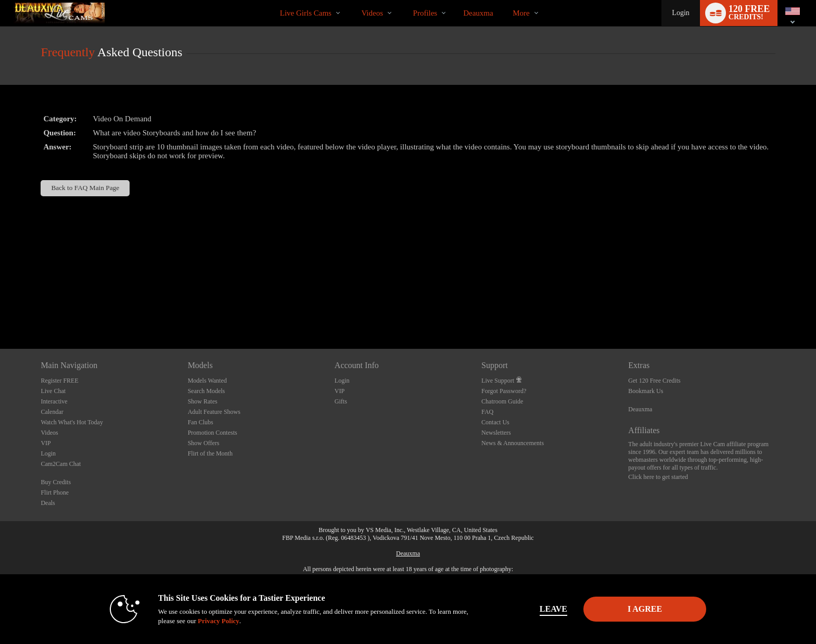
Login (680, 13)
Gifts (341, 401)
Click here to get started (658, 477)
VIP (46, 443)
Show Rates (203, 401)
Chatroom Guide (502, 401)
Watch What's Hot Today (72, 422)
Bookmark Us (646, 391)
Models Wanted (207, 381)
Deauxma (640, 409)
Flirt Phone (55, 493)
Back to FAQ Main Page (85, 188)
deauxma (478, 13)
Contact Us (495, 422)
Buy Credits (56, 482)
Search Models (207, 391)
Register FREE (59, 381)
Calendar (52, 412)
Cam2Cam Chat (61, 464)
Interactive (54, 401)
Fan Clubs (201, 422)
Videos (372, 13)
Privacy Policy (219, 621)
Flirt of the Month (210, 453)
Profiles (425, 13)
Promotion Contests (213, 433)
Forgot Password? (504, 391)
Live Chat (53, 391)
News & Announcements (513, 443)
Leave (553, 609)
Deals (48, 503)
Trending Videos (353, 0)
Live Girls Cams (306, 13)
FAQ (487, 412)
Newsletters (496, 433)
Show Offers (204, 443)
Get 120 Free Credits (654, 381)
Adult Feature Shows (214, 412)
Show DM (0, 310)
